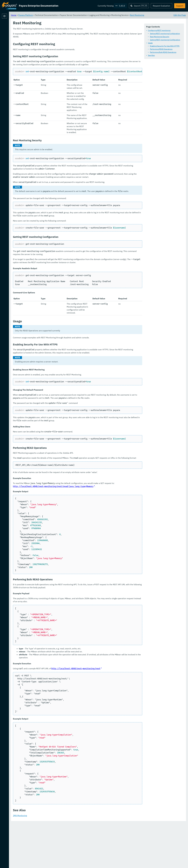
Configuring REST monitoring (159, 30)
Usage (150, 43)
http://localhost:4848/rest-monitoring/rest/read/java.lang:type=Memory (95, 531)
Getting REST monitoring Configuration (165, 40)
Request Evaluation (161, 6)
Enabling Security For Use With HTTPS (165, 46)
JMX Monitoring (51, 861)
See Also (151, 55)
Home (45, 15)
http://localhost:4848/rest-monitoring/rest (107, 714)
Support (180, 6)
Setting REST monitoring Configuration (165, 34)
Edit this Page (180, 15)
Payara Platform (9, 25)
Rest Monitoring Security (160, 37)
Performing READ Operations (161, 49)
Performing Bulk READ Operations (163, 52)
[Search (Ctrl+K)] (139, 6)
